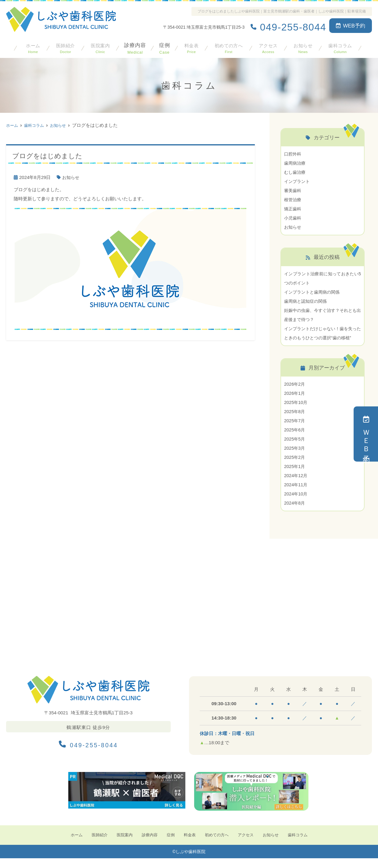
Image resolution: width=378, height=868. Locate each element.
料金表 (190, 47)
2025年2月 (295, 466)
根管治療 (293, 200)
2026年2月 (295, 393)
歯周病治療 (296, 163)
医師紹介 (65, 47)
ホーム (33, 47)
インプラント (298, 181)
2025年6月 (295, 439)
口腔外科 (293, 154)
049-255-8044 (88, 752)
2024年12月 (296, 485)
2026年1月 (295, 402)
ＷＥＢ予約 (366, 434)
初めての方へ (227, 47)
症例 (163, 47)
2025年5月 (295, 448)
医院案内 (99, 47)
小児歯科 (293, 218)
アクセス (268, 47)
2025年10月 (296, 411)
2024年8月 (295, 512)
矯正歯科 (293, 209)
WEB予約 (351, 26)
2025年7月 (295, 430)
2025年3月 (295, 457)
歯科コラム (340, 47)
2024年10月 (296, 503)
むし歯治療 (296, 172)
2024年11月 (296, 494)
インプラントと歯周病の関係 (314, 292)
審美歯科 (293, 190)
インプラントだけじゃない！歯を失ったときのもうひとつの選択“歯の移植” (323, 338)
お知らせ (302, 47)
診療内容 (134, 47)
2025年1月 (295, 475)
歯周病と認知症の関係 (307, 301)
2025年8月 (295, 421)
